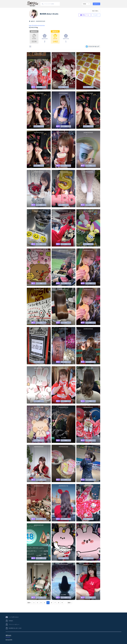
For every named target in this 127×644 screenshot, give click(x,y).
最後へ (70, 603)
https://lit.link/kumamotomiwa (37, 25)
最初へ (29, 603)
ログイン (96, 4)
